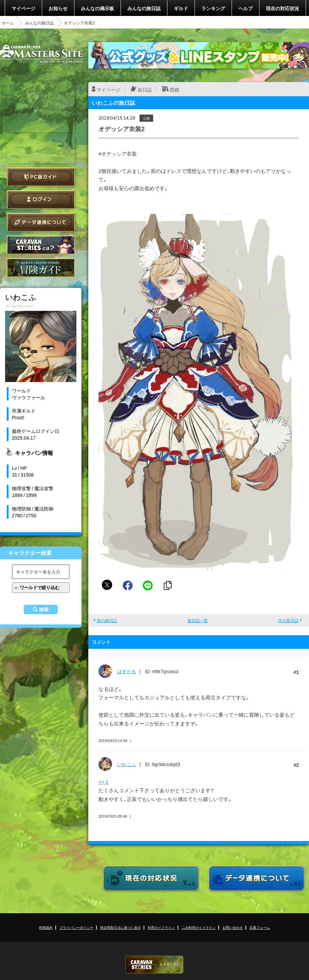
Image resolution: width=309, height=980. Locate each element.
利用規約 (46, 927)
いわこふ (127, 764)
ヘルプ (246, 8)
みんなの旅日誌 (144, 8)
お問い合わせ (233, 927)
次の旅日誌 (288, 620)
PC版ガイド (41, 177)
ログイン (41, 199)
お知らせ (58, 8)
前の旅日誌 (107, 620)
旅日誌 (145, 89)
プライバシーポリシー (76, 927)
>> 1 (103, 782)
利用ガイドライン (161, 927)
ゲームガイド (41, 268)
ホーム (8, 23)
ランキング (213, 8)
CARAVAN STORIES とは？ (41, 245)
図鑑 (175, 89)
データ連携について (41, 222)
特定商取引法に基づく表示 (121, 927)
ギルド (181, 8)
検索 (44, 609)
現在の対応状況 (283, 8)
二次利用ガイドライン (199, 927)
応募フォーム (260, 927)
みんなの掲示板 (97, 8)
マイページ (23, 8)
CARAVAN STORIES (154, 965)
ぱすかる (127, 671)
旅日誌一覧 (198, 620)
